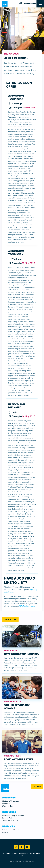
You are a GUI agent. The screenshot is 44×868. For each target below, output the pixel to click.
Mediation (6, 804)
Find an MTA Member (11, 801)
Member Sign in (27, 4)
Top (37, 787)
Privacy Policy (8, 818)
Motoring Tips (8, 806)
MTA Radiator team (27, 606)
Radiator (6, 832)
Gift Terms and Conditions (12, 830)
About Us (7, 853)
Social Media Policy (10, 820)
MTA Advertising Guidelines (13, 815)
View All (10, 619)
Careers (14, 853)
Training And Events (26, 853)
